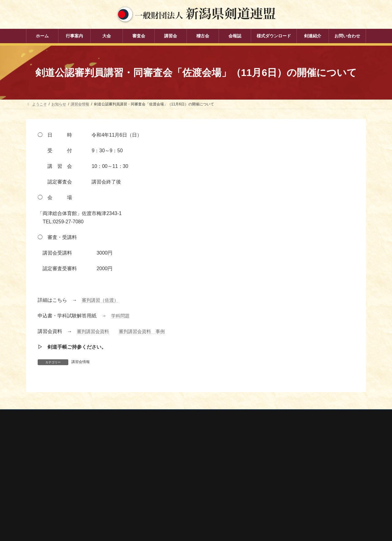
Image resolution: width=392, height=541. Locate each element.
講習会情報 (81, 362)
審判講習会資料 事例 (145, 331)
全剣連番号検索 (277, 453)
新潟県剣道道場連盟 (281, 477)
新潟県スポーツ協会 (281, 469)
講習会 (152, 482)
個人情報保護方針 (47, 415)
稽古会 (152, 493)
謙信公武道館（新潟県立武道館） (292, 502)
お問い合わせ (85, 415)
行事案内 (153, 451)
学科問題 (121, 316)
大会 (150, 461)
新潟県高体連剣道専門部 (285, 494)
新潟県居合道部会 (279, 486)
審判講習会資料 (94, 331)
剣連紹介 (153, 514)
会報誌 (152, 504)
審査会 (152, 472)
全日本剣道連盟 (277, 461)
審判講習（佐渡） (101, 300)
